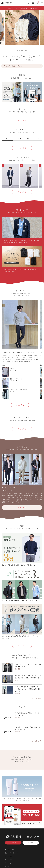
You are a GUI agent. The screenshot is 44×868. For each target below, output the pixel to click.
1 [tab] (16, 46)
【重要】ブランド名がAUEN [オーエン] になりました (22, 8)
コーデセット (17, 60)
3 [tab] (20, 46)
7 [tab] (28, 46)
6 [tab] (26, 46)
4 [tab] (22, 46)
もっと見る (37, 698)
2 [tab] (18, 46)
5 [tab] (24, 46)
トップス (29, 138)
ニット (26, 56)
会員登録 (31, 843)
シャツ (36, 56)
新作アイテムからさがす (11, 853)
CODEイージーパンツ (12, 56)
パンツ (9, 863)
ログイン (13, 843)
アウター (18, 138)
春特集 (29, 60)
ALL (7, 138)
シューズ (7, 867)
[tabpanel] (21, 27)
